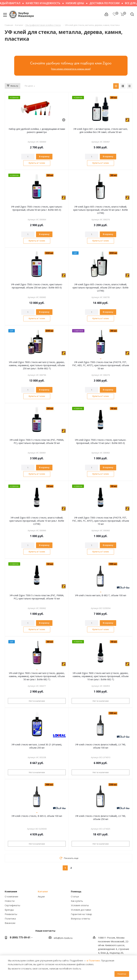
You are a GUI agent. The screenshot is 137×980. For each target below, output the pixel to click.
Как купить (77, 901)
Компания (11, 891)
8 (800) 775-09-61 (20, 937)
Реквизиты (11, 914)
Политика (10, 919)
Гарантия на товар (81, 914)
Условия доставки (81, 910)
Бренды (9, 910)
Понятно (122, 974)
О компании (11, 896)
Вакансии (10, 923)
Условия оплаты (80, 905)
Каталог (43, 891)
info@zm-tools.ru (63, 938)
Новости (10, 901)
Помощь (76, 891)
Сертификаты (12, 905)
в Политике (93, 960)
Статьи (75, 896)
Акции (41, 896)
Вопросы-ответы (80, 919)
